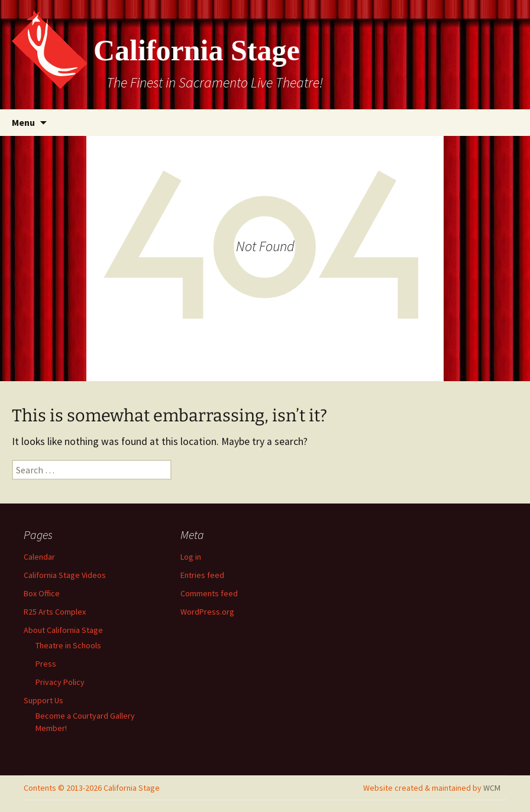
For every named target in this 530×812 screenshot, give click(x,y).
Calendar (39, 557)
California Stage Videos (65, 575)
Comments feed (209, 593)
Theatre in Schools (68, 645)
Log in (191, 557)
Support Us (43, 700)
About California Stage (63, 630)
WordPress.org (207, 612)
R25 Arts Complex (55, 612)
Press (46, 664)
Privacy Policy (60, 682)
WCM (492, 788)
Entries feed (202, 575)
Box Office (42, 593)
